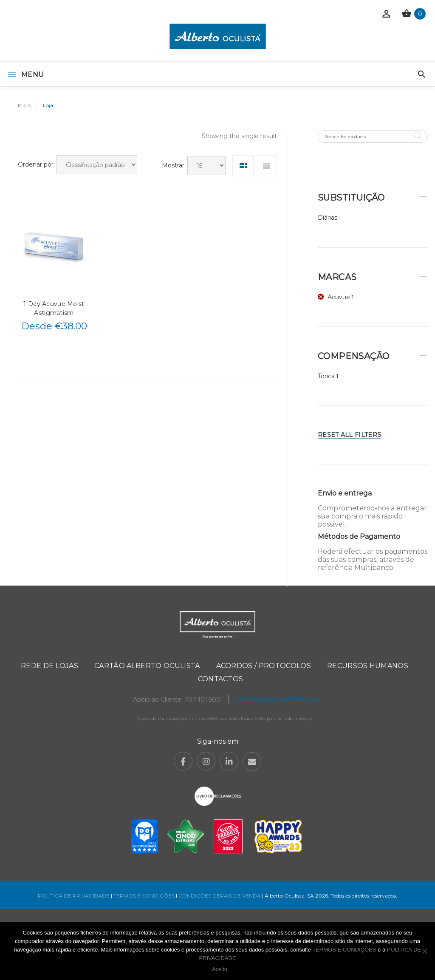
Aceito (220, 969)
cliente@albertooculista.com (277, 700)
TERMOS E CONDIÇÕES (144, 896)
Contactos (221, 679)
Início (24, 105)
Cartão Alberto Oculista (147, 666)
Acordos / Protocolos (264, 666)
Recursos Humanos (368, 666)
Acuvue (339, 297)
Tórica (326, 376)
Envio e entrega (345, 493)
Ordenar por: (36, 164)
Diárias (328, 218)
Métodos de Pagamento (359, 537)
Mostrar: (174, 165)
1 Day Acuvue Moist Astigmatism (54, 308)
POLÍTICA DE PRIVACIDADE (74, 896)
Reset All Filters (349, 435)
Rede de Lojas (49, 666)
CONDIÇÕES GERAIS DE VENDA (220, 896)
